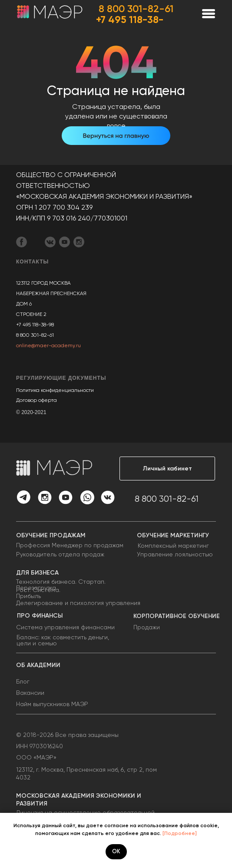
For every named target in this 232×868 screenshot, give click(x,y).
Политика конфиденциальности (55, 390)
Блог (23, 681)
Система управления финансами (65, 627)
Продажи (147, 627)
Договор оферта (36, 400)
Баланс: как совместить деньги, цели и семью (63, 640)
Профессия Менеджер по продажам (70, 545)
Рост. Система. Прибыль (38, 593)
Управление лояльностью (175, 554)
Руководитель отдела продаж (60, 554)
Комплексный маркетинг (173, 546)
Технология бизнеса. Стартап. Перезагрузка (61, 585)
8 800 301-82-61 (136, 9)
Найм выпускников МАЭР (52, 704)
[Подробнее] (180, 833)
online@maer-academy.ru (48, 345)
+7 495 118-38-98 (35, 325)
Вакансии (30, 693)
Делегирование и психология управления (78, 603)
